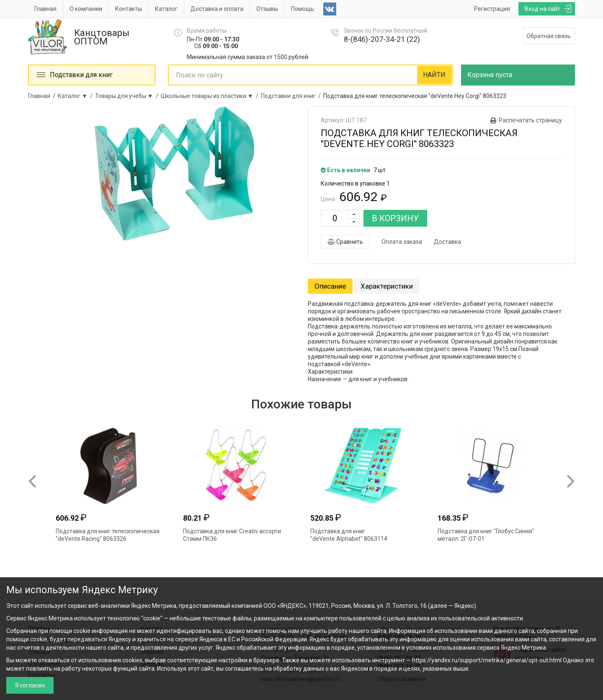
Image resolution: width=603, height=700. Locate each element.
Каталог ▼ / (76, 96)
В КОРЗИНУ (395, 218)
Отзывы (267, 9)
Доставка (447, 242)
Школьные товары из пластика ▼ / (211, 96)
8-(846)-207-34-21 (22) (382, 39)
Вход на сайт (542, 9)
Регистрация (492, 9)
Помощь (303, 9)
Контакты (129, 9)
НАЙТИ (434, 75)
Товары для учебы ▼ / (128, 96)
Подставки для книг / (292, 96)
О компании (86, 9)
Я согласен (30, 685)
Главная (45, 9)
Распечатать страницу (530, 120)
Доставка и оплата (217, 9)
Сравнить (345, 242)
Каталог (166, 9)
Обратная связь (549, 36)
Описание (330, 286)
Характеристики (387, 286)
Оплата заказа (402, 242)
